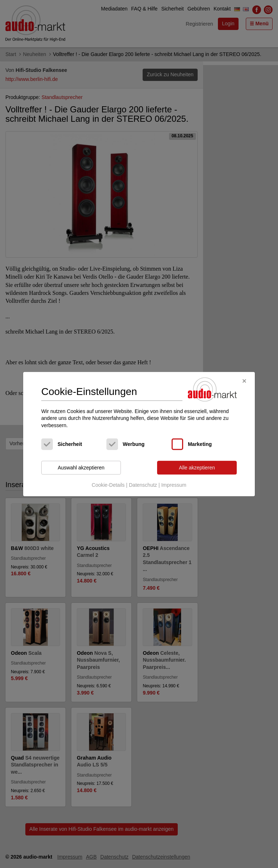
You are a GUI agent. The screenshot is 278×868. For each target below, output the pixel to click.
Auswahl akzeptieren (81, 468)
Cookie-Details (108, 485)
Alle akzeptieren (197, 468)
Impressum (174, 485)
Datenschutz (143, 485)
